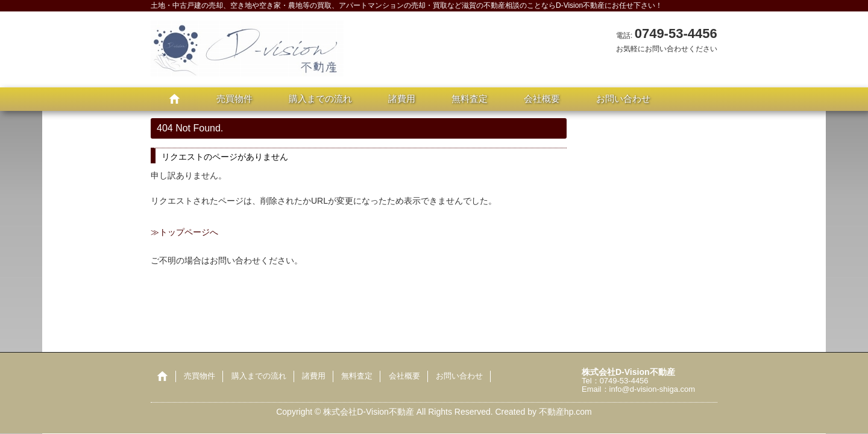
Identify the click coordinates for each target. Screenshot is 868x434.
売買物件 (234, 99)
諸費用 (402, 99)
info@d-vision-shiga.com (653, 389)
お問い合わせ (623, 99)
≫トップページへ (184, 232)
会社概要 (542, 99)
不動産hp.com (565, 412)
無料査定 (470, 99)
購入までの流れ (320, 99)
